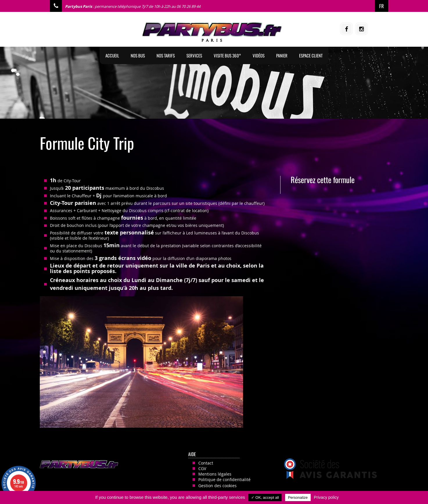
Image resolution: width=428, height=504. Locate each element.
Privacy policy (326, 497)
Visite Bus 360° (227, 55)
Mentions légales (215, 474)
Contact (206, 463)
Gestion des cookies (217, 486)
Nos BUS (138, 55)
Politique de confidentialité (224, 479)
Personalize (298, 497)
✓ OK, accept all (265, 497)
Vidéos (259, 55)
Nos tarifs (166, 55)
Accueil (112, 55)
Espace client (311, 55)
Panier (282, 55)
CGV (202, 468)
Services (194, 55)
